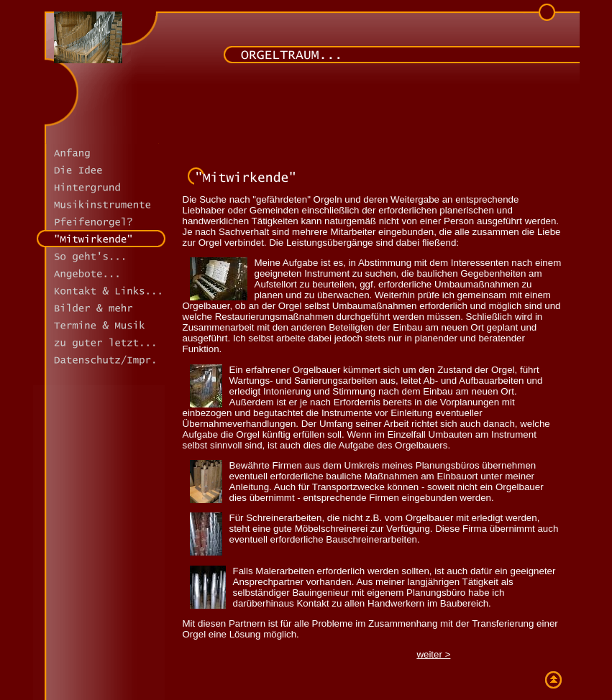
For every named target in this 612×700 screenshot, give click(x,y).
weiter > (433, 654)
